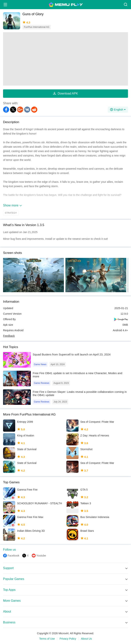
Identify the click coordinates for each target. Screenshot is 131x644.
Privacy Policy (68, 639)
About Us (87, 639)
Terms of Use (47, 639)
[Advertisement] (65, 59)
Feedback (9, 336)
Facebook (13, 556)
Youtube (41, 556)
